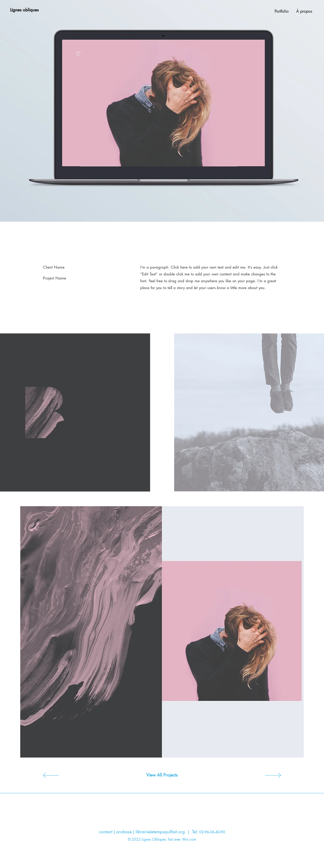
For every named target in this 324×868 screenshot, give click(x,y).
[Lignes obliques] (24, 10)
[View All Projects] (162, 775)
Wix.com (189, 839)
